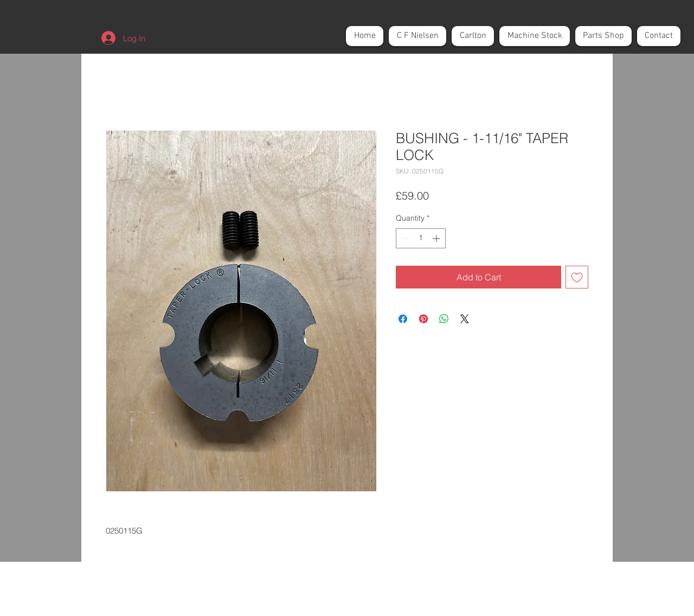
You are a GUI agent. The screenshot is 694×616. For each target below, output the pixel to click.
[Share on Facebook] (403, 319)
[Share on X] (465, 319)
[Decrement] (404, 238)
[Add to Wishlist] (577, 277)
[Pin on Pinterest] (423, 319)
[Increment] (437, 238)
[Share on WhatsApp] (444, 319)
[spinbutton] (421, 238)
